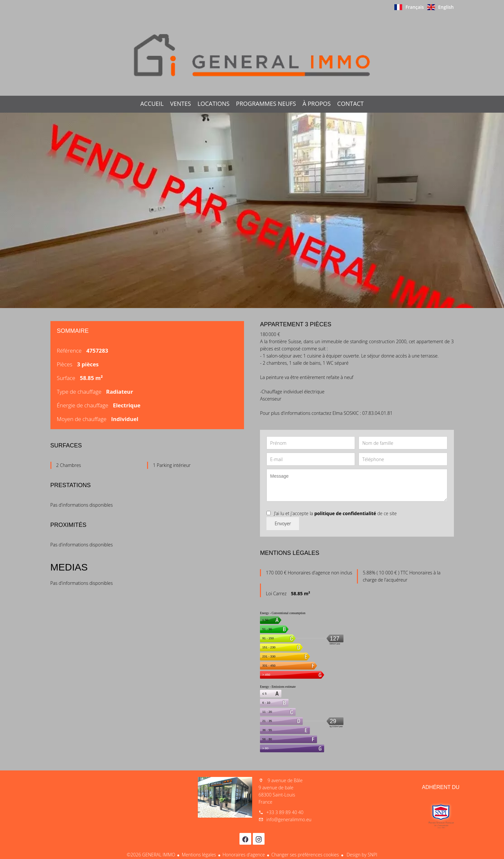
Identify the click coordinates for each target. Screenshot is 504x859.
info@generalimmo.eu (289, 819)
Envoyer (283, 523)
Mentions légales (199, 855)
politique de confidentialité (345, 513)
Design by (361, 855)
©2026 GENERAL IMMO (151, 855)
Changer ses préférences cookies (305, 855)
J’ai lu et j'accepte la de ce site (335, 513)
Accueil (252, 55)
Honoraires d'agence (244, 855)
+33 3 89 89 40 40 (285, 812)
